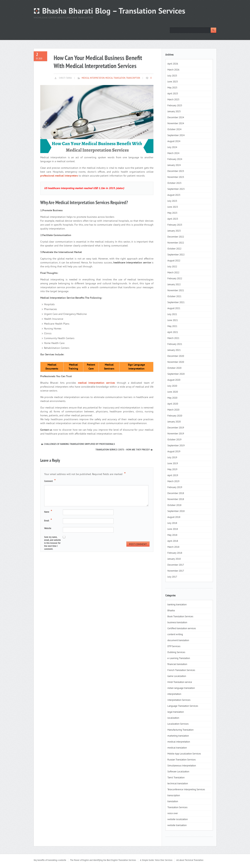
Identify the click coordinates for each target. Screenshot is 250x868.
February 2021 (175, 344)
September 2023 (176, 189)
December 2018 (176, 493)
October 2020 (174, 368)
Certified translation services (182, 629)
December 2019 (176, 428)
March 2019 (173, 482)
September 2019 (176, 446)
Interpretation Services (179, 700)
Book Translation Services (180, 617)
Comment (50, 481)
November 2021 (176, 291)
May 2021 (172, 326)
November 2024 (176, 124)
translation (173, 802)
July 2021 (172, 315)
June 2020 (173, 392)
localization (173, 718)
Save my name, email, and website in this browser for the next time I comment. (52, 543)
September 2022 (176, 255)
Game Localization (177, 676)
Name (49, 512)
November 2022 (176, 243)
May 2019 (172, 470)
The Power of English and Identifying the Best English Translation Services (103, 860)
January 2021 (174, 350)
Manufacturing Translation (180, 730)
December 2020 (176, 356)
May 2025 (172, 88)
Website (48, 529)
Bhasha (171, 611)
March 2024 (173, 153)
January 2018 (174, 559)
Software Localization (178, 772)
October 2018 (174, 505)
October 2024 (174, 130)
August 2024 (174, 141)
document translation (178, 641)
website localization (178, 820)
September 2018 (176, 511)
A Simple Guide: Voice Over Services (156, 860)
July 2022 (172, 267)
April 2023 (173, 219)
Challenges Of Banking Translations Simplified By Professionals (79, 444)
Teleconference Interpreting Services (186, 790)
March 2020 (173, 410)
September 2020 (176, 374)
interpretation (174, 694)
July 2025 (172, 76)
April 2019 (173, 476)
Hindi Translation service (180, 682)
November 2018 (176, 499)
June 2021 (173, 320)
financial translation (177, 664)
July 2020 (172, 386)
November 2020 (176, 362)
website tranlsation (177, 825)
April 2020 (173, 404)
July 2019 (172, 458)
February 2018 (175, 553)
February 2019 (175, 488)
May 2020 (172, 398)
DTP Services (174, 647)
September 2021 (176, 303)
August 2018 (174, 517)
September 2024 (176, 136)
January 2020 (174, 422)
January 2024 (174, 165)
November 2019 (176, 434)
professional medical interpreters (59, 176)
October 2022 (174, 249)
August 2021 (174, 309)
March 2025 (173, 100)
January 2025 (174, 112)
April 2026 (173, 64)
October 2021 (174, 297)
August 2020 (174, 380)
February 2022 (175, 279)
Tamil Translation (176, 778)
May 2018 (172, 535)
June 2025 (173, 82)
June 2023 (173, 207)
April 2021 (173, 332)
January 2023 (174, 231)
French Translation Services (181, 670)
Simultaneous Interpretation (182, 766)
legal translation (176, 712)
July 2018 (172, 523)
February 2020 (175, 416)
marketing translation (178, 736)
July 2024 (172, 147)
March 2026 (173, 70)
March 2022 (173, 273)
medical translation (115, 78)
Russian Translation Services (181, 760)
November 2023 (176, 177)
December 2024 (176, 118)
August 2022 (174, 261)
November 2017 (176, 571)
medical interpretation (93, 78)
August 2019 (174, 452)
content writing (175, 635)
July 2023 (172, 201)
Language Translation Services (183, 706)
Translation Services (177, 808)
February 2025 (175, 106)
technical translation (178, 784)
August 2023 (174, 195)
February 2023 (175, 225)
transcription (133, 78)
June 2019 (173, 464)
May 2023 (172, 213)
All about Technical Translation (190, 860)
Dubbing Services (176, 652)
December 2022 (176, 237)
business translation (177, 623)
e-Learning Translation (179, 658)
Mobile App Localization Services (184, 754)
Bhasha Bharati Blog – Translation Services (114, 12)
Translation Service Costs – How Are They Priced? (123, 450)
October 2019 (174, 440)
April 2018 (173, 541)
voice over (173, 814)
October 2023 (174, 183)
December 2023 (176, 171)
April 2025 (173, 94)
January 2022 (174, 285)
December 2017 (176, 565)
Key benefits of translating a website (50, 860)
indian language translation (181, 688)
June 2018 (173, 529)
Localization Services (178, 724)
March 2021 (173, 338)
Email (49, 521)
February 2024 (175, 159)
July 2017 (172, 577)
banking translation (177, 605)
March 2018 (173, 547)
